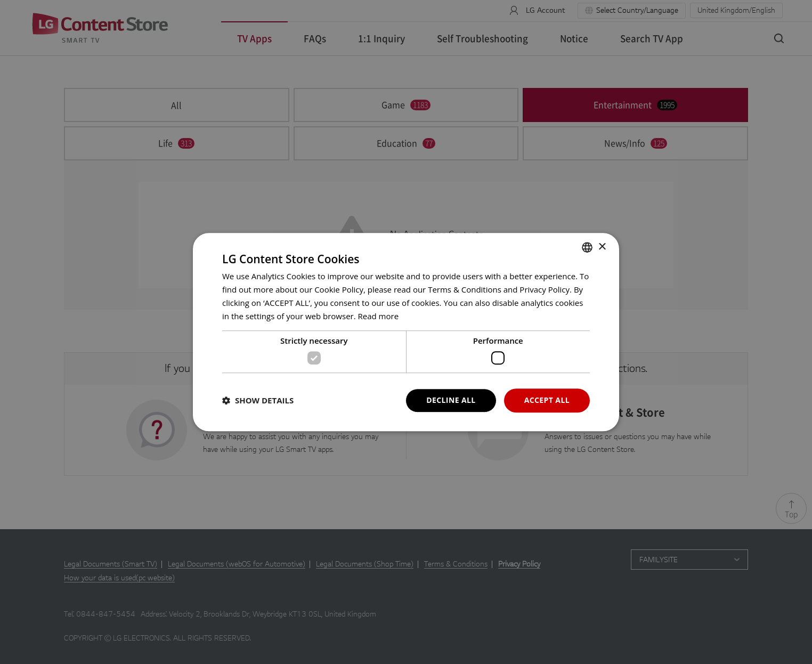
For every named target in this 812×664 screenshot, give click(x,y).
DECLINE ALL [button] (451, 400)
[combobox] (587, 247)
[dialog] (406, 332)
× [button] (602, 247)
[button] (258, 400)
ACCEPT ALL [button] (547, 400)
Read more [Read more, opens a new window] (379, 316)
